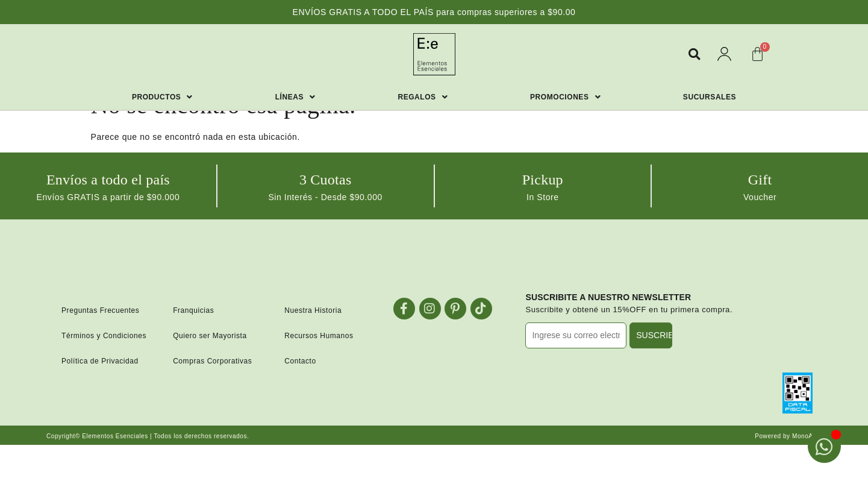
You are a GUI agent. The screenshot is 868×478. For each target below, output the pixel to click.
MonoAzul (807, 436)
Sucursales (710, 97)
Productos (162, 97)
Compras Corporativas (212, 361)
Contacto (300, 361)
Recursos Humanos (319, 336)
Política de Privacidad (100, 361)
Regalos (423, 97)
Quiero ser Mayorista (210, 336)
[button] (694, 54)
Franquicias (193, 310)
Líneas (295, 97)
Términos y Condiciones (104, 336)
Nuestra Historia (313, 310)
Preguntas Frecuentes (100, 310)
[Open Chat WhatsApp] (824, 446)
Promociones (565, 97)
